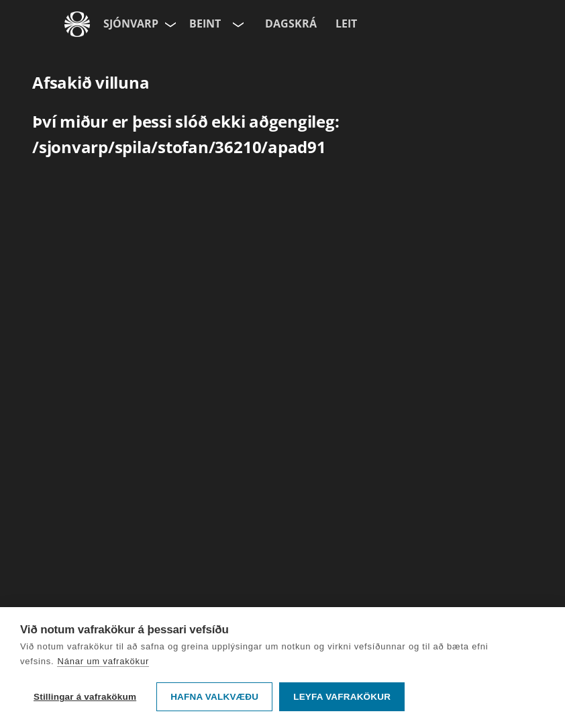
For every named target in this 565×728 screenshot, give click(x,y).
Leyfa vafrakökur (342, 697)
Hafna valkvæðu (214, 697)
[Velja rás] (237, 24)
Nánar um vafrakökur (103, 661)
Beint (205, 24)
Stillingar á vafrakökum (85, 697)
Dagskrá (291, 24)
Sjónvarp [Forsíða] (131, 24)
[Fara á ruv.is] (77, 24)
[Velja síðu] (169, 24)
